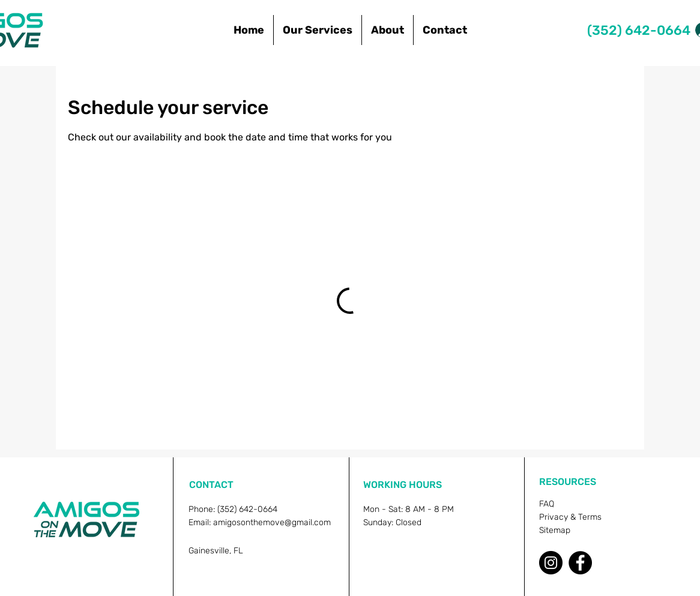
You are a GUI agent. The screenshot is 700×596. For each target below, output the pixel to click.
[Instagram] (551, 563)
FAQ (547, 504)
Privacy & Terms (570, 517)
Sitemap (555, 530)
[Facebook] (580, 563)
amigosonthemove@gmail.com (272, 522)
